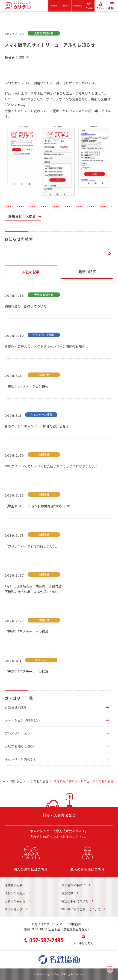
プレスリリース (18, 733)
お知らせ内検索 (19, 239)
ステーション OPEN (22, 720)
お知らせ (15, 707)
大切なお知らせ (19, 746)
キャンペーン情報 (20, 759)
